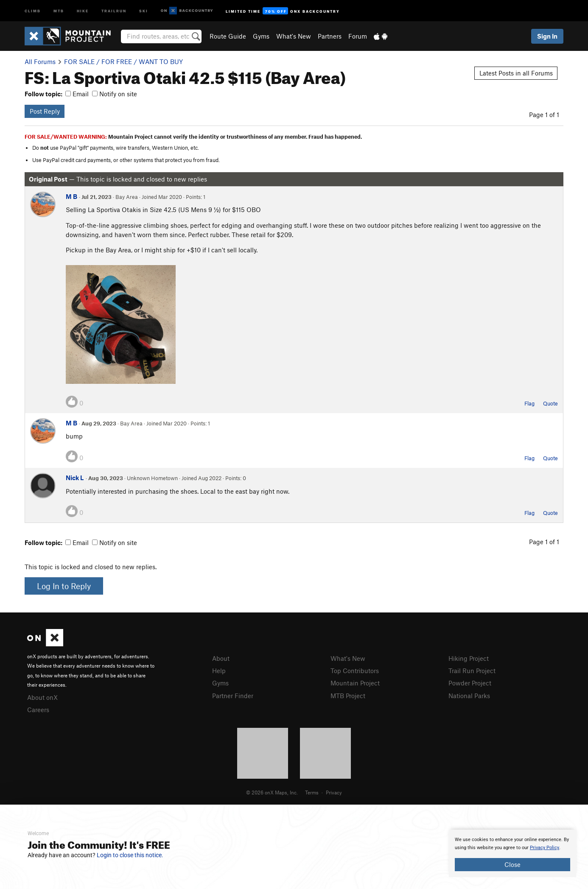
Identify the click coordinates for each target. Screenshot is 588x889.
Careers (38, 710)
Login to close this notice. (130, 855)
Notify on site (115, 94)
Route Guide (228, 36)
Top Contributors (355, 671)
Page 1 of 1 (544, 115)
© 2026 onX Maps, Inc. (272, 792)
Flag (529, 403)
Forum (358, 36)
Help (219, 671)
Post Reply (45, 111)
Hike (83, 10)
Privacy (334, 792)
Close (512, 864)
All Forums (40, 62)
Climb (33, 10)
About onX (42, 697)
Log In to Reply (64, 586)
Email (77, 94)
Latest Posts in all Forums (516, 73)
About (221, 658)
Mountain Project (355, 683)
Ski (144, 10)
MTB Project (348, 696)
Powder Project (470, 683)
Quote (550, 403)
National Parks (469, 696)
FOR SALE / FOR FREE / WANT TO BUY (123, 62)
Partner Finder (233, 696)
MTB (59, 10)
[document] (512, 853)
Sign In (547, 36)
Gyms (261, 36)
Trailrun (114, 10)
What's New (294, 36)
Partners (330, 36)
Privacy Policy (545, 848)
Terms (312, 792)
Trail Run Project (472, 671)
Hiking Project (469, 658)
